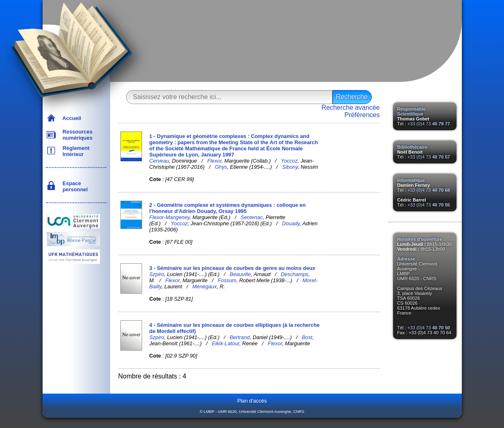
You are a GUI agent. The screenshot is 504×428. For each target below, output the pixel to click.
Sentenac (251, 217)
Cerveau (159, 161)
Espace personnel (74, 186)
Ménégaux (205, 286)
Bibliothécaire (412, 147)
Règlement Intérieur (75, 151)
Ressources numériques (76, 135)
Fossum (227, 280)
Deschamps (295, 274)
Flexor (214, 161)
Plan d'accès (252, 401)
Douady (291, 223)
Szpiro (157, 274)
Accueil (71, 118)
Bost (307, 337)
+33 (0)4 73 (429, 124)
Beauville (240, 274)
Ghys (221, 167)
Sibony (290, 167)
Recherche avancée (350, 108)
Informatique (411, 180)
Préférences (362, 115)
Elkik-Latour (226, 343)
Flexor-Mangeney (170, 217)
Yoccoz (289, 161)
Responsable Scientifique (411, 111)
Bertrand (240, 337)
